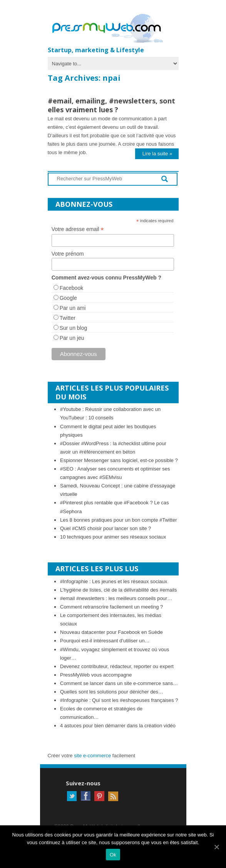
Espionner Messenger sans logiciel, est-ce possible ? (119, 460)
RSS (113, 796)
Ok (113, 855)
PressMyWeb (109, 29)
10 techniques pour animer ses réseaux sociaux (113, 537)
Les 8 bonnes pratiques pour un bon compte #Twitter (119, 520)
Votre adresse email (78, 229)
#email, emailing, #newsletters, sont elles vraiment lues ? (111, 105)
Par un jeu (72, 338)
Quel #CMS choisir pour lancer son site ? (105, 528)
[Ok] (216, 847)
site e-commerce (92, 756)
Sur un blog (74, 328)
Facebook (71, 288)
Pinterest (99, 796)
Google (68, 298)
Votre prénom (68, 254)
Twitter (68, 318)
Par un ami (73, 308)
